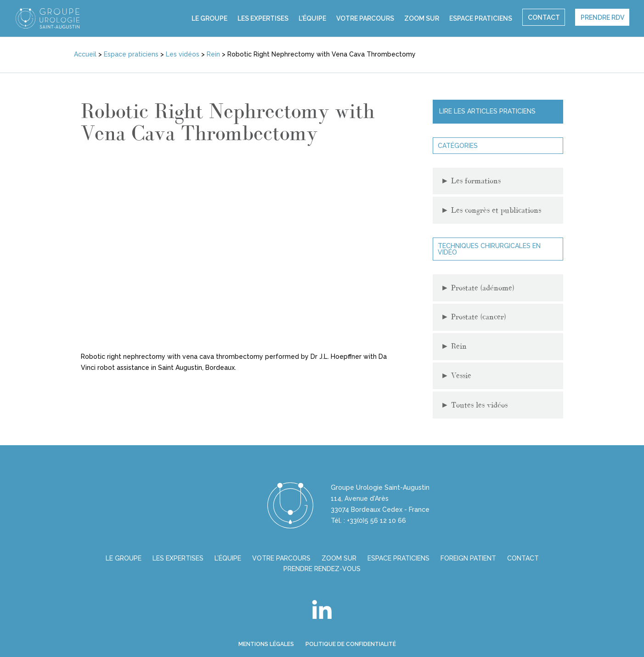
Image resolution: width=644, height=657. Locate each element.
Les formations (471, 181)
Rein (454, 346)
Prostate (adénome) (477, 288)
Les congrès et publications (491, 210)
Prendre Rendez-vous (322, 569)
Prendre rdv (602, 17)
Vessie (456, 376)
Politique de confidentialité (351, 644)
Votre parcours (365, 19)
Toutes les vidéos (474, 405)
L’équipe (312, 19)
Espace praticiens (481, 19)
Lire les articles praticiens (487, 111)
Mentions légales (266, 644)
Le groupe (209, 19)
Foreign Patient (468, 558)
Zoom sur (422, 19)
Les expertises (263, 19)
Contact (544, 17)
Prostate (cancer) (473, 317)
